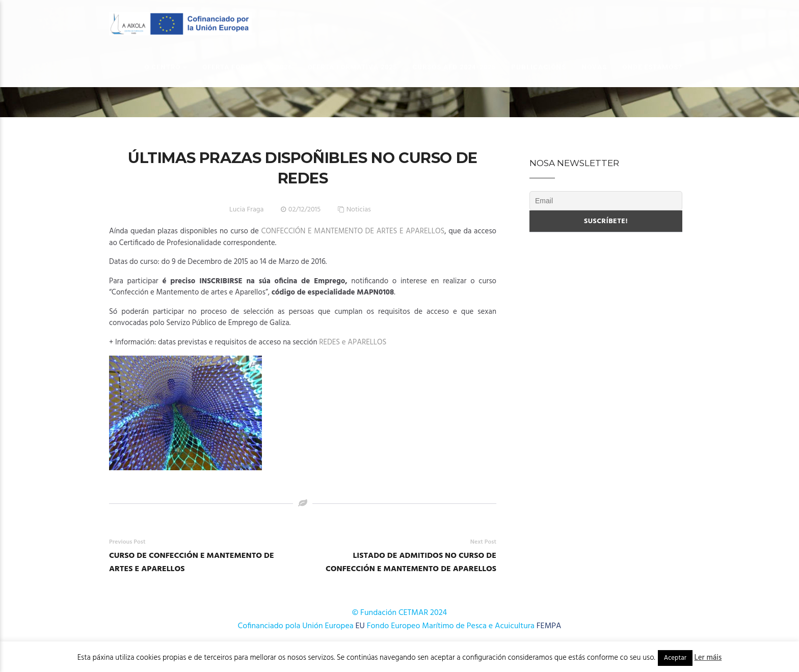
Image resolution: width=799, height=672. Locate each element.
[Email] (606, 201)
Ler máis (708, 658)
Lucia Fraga (246, 210)
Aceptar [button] (675, 658)
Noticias (359, 210)
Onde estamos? (652, 67)
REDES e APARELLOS (353, 342)
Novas (594, 67)
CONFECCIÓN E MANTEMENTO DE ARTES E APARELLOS (353, 231)
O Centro (162, 67)
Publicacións (539, 67)
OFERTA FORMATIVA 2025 (352, 67)
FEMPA (549, 626)
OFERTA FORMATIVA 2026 (247, 67)
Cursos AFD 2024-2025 (454, 67)
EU (360, 626)
